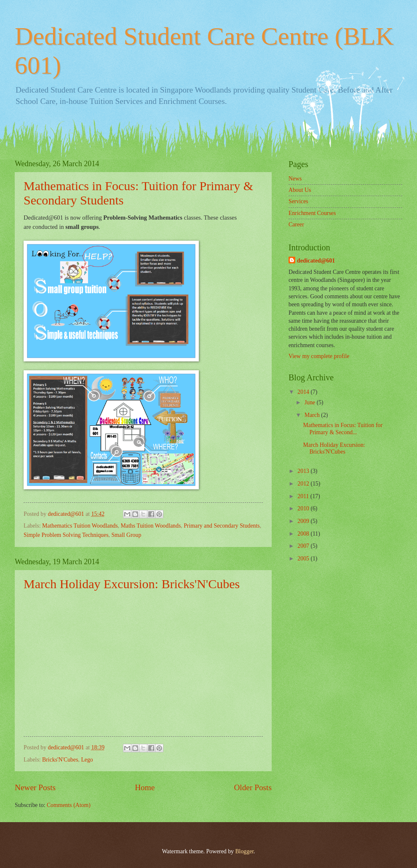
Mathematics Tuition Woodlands (80, 526)
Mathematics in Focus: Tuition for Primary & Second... (343, 429)
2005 (304, 559)
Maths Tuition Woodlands (151, 526)
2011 (304, 496)
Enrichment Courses (312, 213)
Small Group (126, 535)
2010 (304, 508)
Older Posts (253, 787)
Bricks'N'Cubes (60, 760)
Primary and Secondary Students (222, 526)
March (313, 415)
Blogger (244, 851)
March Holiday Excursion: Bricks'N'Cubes (132, 584)
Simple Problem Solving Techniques (66, 535)
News (295, 179)
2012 (304, 484)
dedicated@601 (316, 261)
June (311, 402)
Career (296, 224)
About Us (300, 190)
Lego (87, 760)
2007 (304, 546)
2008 (304, 534)
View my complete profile (319, 356)
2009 (304, 521)
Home (145, 787)
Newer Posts (35, 787)
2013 (304, 471)
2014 (304, 392)
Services (298, 201)
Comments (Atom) (69, 805)
